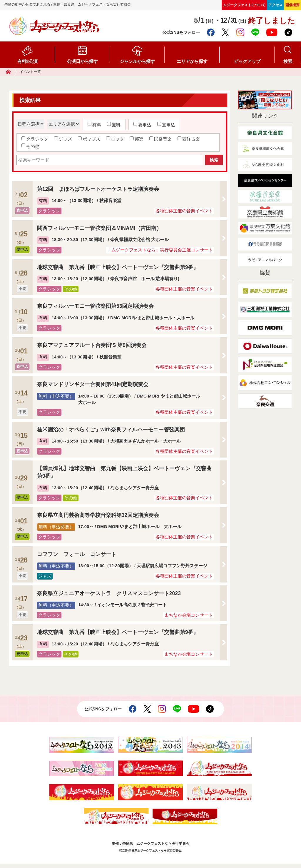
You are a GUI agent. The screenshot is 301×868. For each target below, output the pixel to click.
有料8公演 (27, 61)
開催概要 (292, 5)
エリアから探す (192, 61)
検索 (288, 61)
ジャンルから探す (137, 61)
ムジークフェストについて (244, 5)
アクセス (275, 5)
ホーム (11, 72)
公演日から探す (82, 61)
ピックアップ (247, 61)
